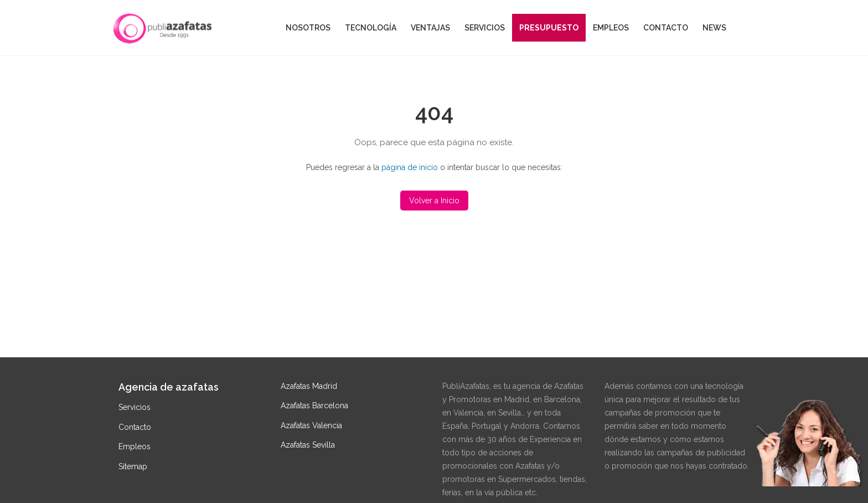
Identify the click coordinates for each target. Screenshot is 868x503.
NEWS (714, 28)
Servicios (135, 407)
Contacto (135, 427)
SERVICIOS (485, 28)
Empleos (135, 446)
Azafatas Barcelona (314, 406)
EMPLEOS (611, 28)
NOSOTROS (308, 28)
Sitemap (133, 466)
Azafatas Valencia (311, 425)
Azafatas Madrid (309, 386)
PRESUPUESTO (549, 28)
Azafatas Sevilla (308, 445)
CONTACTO (666, 28)
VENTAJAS (430, 28)
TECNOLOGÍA (371, 28)
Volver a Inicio (434, 201)
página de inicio (410, 167)
